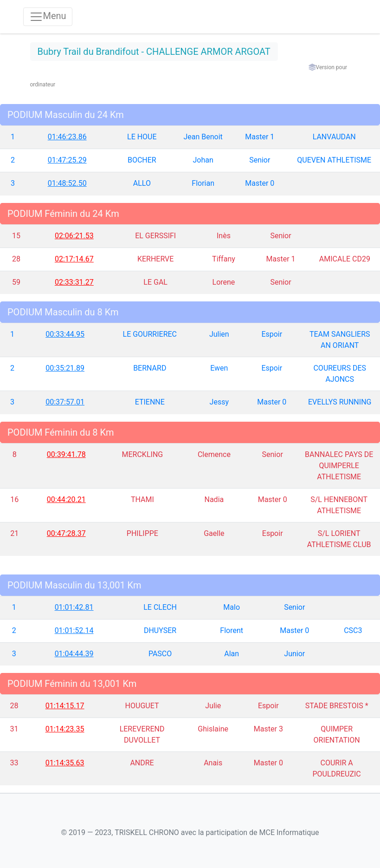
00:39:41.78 (66, 454)
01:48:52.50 (67, 183)
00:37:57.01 (65, 402)
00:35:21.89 (65, 368)
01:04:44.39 (74, 654)
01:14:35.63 (65, 763)
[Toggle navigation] (48, 17)
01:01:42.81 (74, 607)
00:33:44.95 (65, 334)
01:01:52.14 (74, 630)
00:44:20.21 (66, 499)
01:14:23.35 (65, 729)
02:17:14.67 (74, 259)
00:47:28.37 (66, 533)
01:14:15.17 (65, 706)
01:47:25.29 (67, 160)
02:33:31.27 (74, 282)
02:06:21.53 (74, 236)
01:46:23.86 (67, 137)
